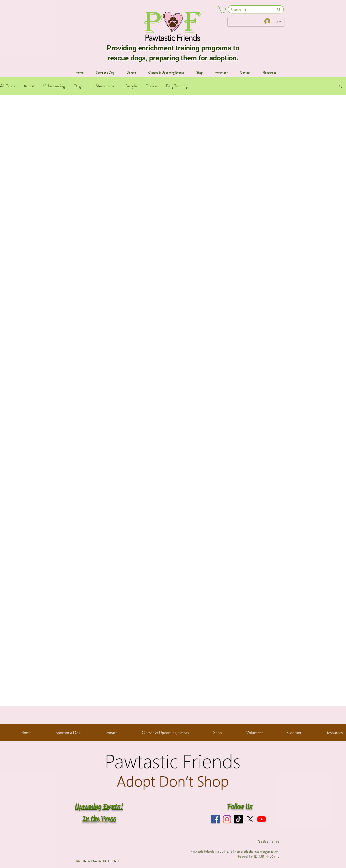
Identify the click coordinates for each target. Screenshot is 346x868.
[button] (222, 9)
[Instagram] (227, 819)
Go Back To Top (269, 841)
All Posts (7, 86)
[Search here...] (249, 10)
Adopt (29, 86)
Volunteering (54, 86)
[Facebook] (215, 819)
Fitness (151, 86)
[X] (250, 819)
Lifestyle (130, 86)
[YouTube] (262, 819)
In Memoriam (103, 86)
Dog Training (177, 86)
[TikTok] (239, 819)
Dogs (78, 86)
